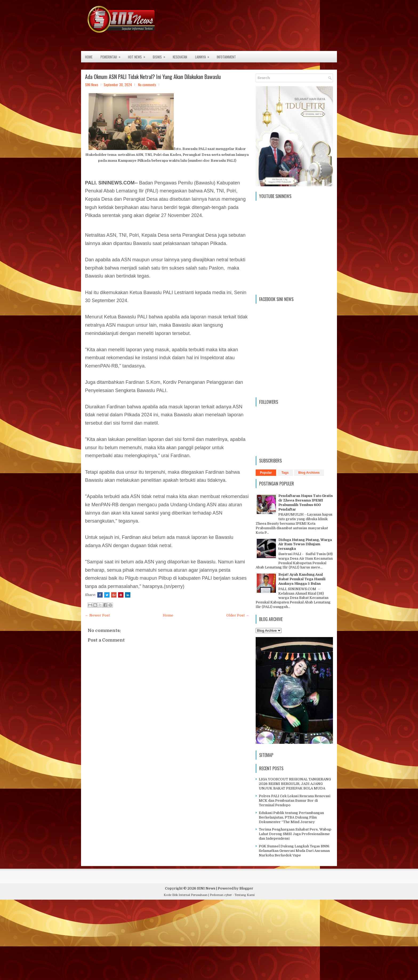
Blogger (246, 888)
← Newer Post (97, 615)
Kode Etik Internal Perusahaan (186, 895)
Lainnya (204, 55)
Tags (285, 473)
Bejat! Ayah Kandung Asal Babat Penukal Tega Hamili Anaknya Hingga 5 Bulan (302, 579)
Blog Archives (309, 473)
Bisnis (161, 55)
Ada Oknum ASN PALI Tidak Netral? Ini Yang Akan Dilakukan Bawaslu (153, 77)
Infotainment (226, 57)
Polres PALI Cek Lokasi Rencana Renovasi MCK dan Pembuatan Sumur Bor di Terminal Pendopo (295, 801)
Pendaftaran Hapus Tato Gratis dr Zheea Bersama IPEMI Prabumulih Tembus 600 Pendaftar (306, 503)
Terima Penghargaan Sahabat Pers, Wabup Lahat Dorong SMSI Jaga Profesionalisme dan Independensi (295, 834)
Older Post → (238, 615)
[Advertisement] (160, 941)
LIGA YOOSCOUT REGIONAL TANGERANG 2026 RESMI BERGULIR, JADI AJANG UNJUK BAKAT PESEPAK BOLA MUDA (295, 784)
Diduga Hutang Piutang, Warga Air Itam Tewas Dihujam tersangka (305, 544)
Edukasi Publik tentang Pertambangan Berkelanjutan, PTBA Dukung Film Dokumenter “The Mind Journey (291, 817)
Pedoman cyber (221, 895)
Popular (266, 473)
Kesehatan (180, 57)
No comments (147, 85)
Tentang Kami (245, 895)
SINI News (206, 888)
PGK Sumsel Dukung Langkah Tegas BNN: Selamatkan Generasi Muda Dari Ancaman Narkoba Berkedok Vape (294, 851)
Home (89, 57)
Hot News (138, 55)
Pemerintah (112, 55)
